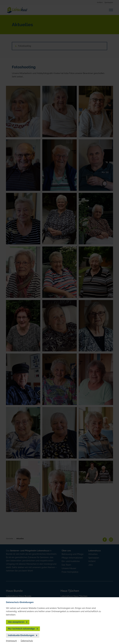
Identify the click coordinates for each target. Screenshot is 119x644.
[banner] (59, 322)
